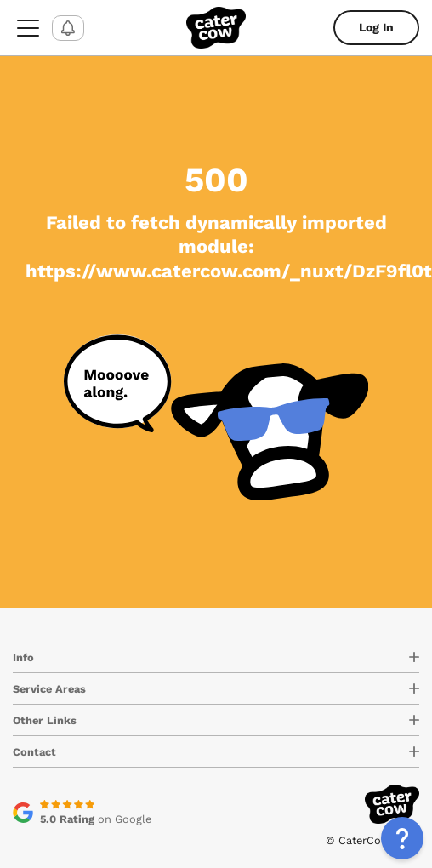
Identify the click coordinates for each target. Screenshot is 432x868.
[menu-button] (28, 28)
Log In (376, 27)
